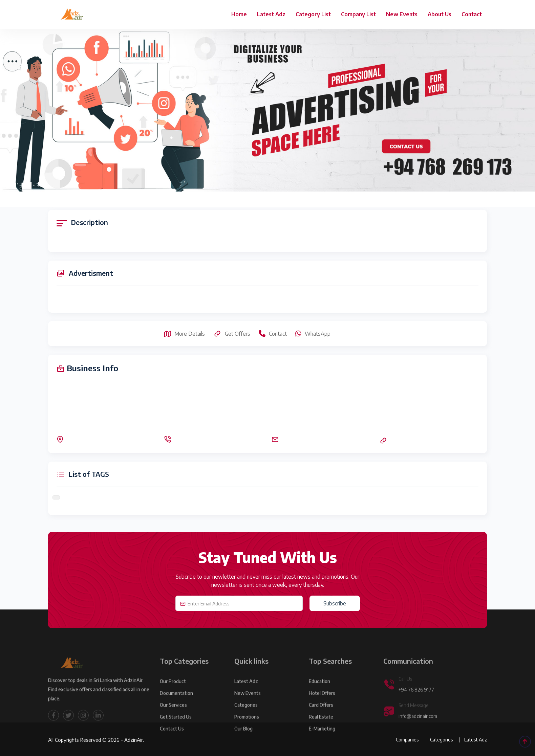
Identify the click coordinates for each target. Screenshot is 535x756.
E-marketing (322, 739)
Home (239, 14)
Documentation (176, 703)
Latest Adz (271, 14)
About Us (440, 14)
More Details (185, 334)
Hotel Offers (322, 703)
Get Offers (232, 334)
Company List (358, 14)
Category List (313, 14)
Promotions (247, 727)
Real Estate (321, 727)
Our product (173, 692)
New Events (402, 14)
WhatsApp (313, 334)
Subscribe (335, 603)
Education (319, 692)
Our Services (173, 715)
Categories (246, 715)
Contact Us (172, 739)
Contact (472, 14)
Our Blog (243, 739)
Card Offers (321, 715)
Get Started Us (176, 727)
